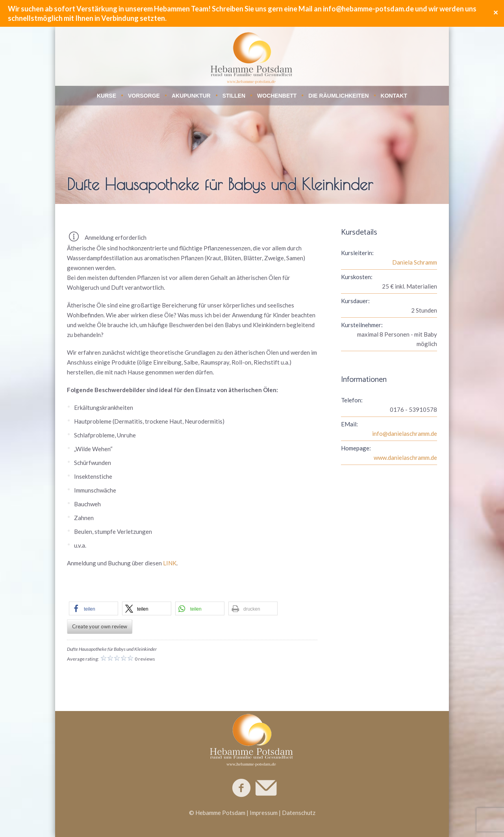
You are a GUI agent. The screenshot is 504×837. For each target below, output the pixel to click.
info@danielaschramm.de (405, 433)
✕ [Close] (496, 13)
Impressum (264, 813)
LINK (170, 563)
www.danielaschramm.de (405, 457)
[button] (94, 608)
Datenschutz (299, 813)
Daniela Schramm (415, 262)
